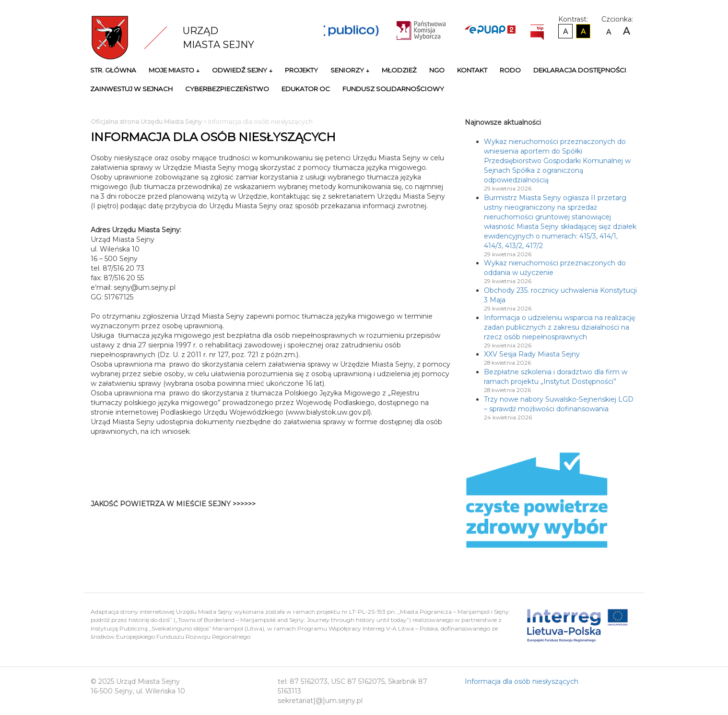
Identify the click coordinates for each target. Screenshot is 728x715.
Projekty (301, 70)
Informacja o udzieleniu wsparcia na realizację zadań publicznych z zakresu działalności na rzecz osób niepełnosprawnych (559, 327)
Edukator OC (306, 89)
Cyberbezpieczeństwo (227, 89)
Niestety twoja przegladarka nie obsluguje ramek (374, 509)
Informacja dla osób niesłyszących (522, 681)
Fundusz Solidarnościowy (393, 89)
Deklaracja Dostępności (580, 70)
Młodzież (399, 70)
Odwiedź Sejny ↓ (242, 70)
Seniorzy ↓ (350, 70)
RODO (510, 70)
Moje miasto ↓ (174, 70)
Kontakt (472, 70)
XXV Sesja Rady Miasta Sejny (532, 354)
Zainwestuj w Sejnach (131, 89)
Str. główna (113, 70)
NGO (437, 70)
